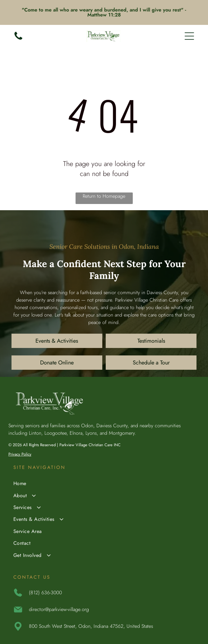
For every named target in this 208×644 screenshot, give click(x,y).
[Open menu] (189, 36)
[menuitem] (104, 484)
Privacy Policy (20, 454)
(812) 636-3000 (45, 593)
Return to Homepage (104, 196)
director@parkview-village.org (59, 609)
